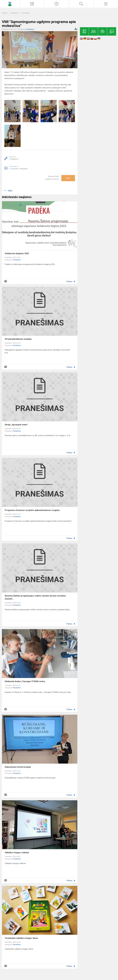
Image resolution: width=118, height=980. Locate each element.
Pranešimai (26, 13)
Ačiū (68, 178)
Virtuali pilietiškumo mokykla (18, 339)
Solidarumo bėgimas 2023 (17, 253)
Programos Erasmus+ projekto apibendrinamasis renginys (32, 510)
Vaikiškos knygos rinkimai (17, 853)
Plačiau (69, 281)
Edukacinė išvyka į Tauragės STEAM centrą (25, 681)
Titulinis (5, 13)
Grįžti (10, 191)
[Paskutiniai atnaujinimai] (57, 4)
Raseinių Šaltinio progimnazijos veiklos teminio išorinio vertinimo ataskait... (35, 597)
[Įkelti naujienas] (32, 4)
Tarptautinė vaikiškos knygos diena (21, 938)
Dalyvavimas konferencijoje (18, 767)
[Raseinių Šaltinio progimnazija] (10, 4)
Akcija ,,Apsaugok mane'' (16, 425)
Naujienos (15, 13)
